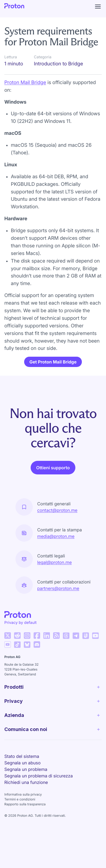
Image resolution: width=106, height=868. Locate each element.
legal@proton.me (54, 562)
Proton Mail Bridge (25, 83)
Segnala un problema (26, 769)
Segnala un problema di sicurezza (38, 776)
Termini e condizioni (20, 799)
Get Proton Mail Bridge (53, 362)
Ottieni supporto (53, 468)
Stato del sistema (22, 756)
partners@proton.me (58, 588)
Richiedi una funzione (26, 782)
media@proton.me (56, 536)
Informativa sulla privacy (23, 794)
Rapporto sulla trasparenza (25, 804)
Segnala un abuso (23, 763)
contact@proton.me (57, 510)
